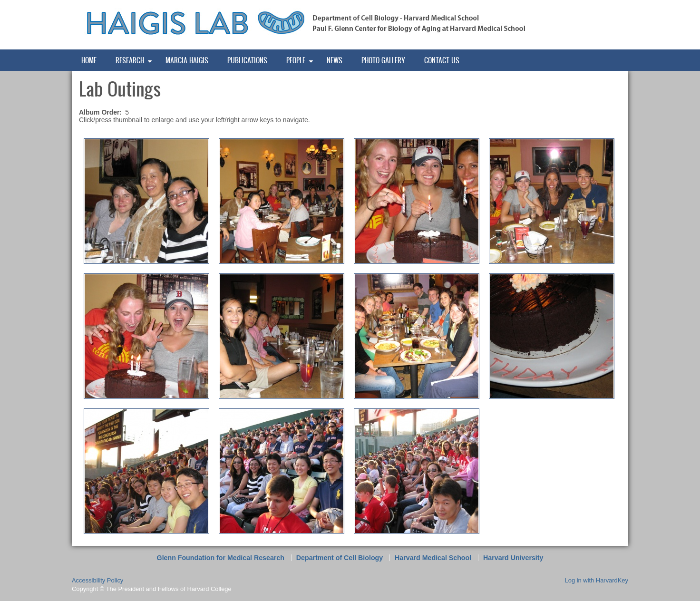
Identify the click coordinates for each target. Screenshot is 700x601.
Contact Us (442, 60)
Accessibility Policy (97, 580)
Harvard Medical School (433, 558)
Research (130, 60)
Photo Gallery (383, 60)
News (335, 60)
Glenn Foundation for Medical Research (221, 558)
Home (89, 60)
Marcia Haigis (187, 60)
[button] (146, 201)
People (296, 60)
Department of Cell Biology (340, 558)
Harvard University (513, 558)
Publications (247, 60)
